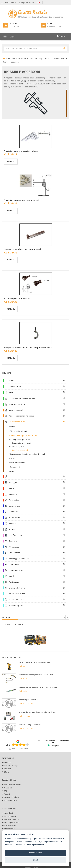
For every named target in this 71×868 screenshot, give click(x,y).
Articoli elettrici (15, 518)
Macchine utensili (16, 410)
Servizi (7, 794)
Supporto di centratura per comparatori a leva (28, 347)
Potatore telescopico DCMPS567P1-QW (36, 675)
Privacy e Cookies (11, 797)
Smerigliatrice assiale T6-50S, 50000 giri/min (38, 687)
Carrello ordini (10, 826)
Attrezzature (14, 547)
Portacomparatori (19, 446)
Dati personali (10, 816)
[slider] (20, 745)
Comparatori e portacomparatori (23, 435)
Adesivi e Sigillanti (16, 605)
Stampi (12, 477)
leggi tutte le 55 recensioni (18, 748)
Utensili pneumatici (17, 570)
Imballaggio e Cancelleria (19, 559)
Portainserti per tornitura (30, 725)
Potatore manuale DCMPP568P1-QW (35, 662)
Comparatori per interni (21, 443)
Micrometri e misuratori (20, 431)
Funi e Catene (14, 553)
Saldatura (13, 541)
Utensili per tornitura (28, 700)
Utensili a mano (15, 506)
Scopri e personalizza (35, 845)
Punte (11, 381)
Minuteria (13, 494)
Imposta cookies (11, 800)
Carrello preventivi (12, 819)
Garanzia (8, 788)
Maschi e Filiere (15, 387)
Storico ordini (10, 829)
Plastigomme (14, 582)
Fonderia (12, 523)
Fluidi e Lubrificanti (16, 600)
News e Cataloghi (11, 766)
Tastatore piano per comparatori (21, 200)
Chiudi (35, 860)
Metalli (11, 576)
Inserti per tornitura (17, 404)
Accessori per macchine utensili (22, 416)
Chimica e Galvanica (17, 588)
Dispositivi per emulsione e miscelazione (37, 712)
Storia (7, 772)
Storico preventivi (11, 822)
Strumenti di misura (17, 422)
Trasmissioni (14, 500)
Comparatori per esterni (22, 439)
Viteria (11, 488)
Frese (11, 392)
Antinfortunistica (16, 535)
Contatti (7, 762)
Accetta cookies (36, 853)
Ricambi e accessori (20, 450)
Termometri (15, 467)
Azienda (8, 769)
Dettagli (11, 162)
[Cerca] (64, 48)
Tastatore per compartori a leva (21, 151)
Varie (12, 471)
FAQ (6, 791)
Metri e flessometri (18, 463)
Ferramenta (14, 512)
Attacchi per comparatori (17, 298)
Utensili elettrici (15, 564)
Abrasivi (12, 529)
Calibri (13, 427)
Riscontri (14, 458)
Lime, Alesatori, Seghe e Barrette (22, 398)
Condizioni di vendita (13, 785)
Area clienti (9, 813)
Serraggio (13, 482)
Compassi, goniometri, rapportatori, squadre (28, 454)
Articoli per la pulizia (17, 594)
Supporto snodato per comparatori (23, 249)
